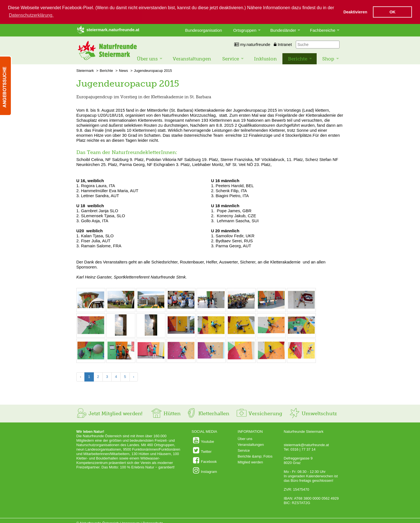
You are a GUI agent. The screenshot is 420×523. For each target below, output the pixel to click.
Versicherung (259, 413)
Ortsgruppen (245, 30)
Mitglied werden (250, 462)
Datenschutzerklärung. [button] (31, 15)
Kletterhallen (207, 413)
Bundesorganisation (204, 30)
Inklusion (265, 58)
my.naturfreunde (252, 44)
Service (231, 58)
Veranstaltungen (192, 58)
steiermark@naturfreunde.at (306, 445)
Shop (328, 58)
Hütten (166, 413)
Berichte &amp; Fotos (255, 456)
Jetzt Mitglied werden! (109, 413)
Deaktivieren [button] (355, 12)
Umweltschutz (313, 413)
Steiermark (85, 70)
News (124, 70)
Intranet (283, 44)
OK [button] (392, 12)
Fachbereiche (323, 30)
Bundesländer (283, 30)
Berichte (298, 58)
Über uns (147, 58)
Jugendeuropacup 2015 (153, 70)
